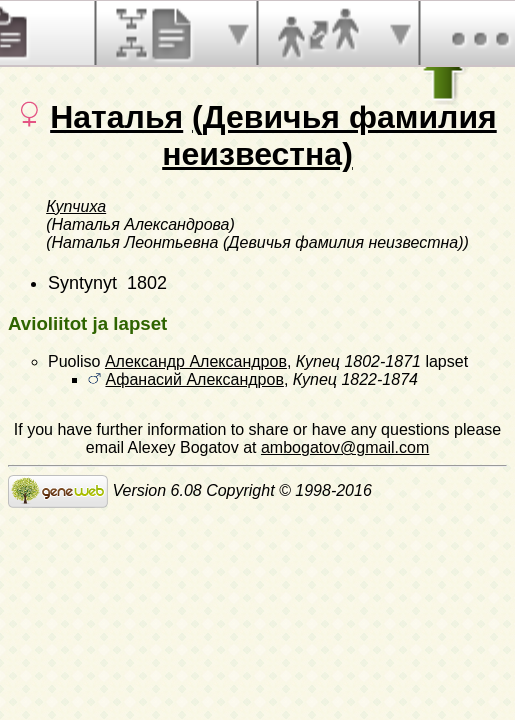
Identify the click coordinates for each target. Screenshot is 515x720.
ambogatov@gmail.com (345, 447)
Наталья (116, 117)
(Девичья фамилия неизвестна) (329, 135)
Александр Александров (196, 361)
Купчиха (76, 206)
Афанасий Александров (194, 379)
